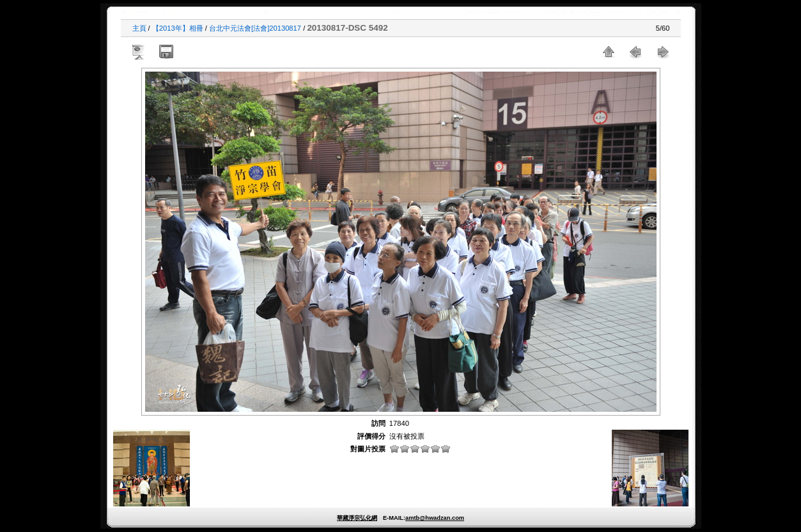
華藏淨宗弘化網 (357, 518)
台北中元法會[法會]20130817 (255, 28)
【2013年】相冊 (178, 28)
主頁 (139, 28)
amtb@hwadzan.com (435, 518)
